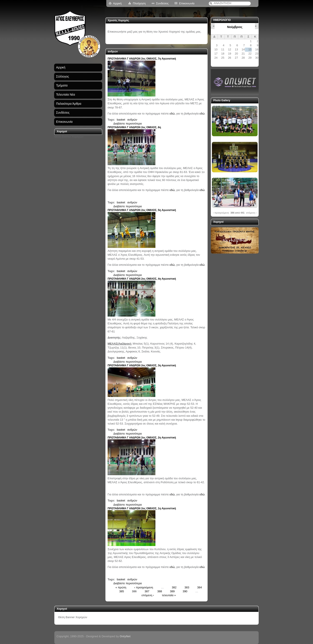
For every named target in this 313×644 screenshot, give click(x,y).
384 (200, 587)
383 (187, 587)
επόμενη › (148, 595)
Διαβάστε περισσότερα (128, 124)
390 (185, 591)
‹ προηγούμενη (144, 587)
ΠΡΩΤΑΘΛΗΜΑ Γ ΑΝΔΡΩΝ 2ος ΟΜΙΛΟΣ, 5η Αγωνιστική (142, 210)
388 (160, 591)
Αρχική (117, 3)
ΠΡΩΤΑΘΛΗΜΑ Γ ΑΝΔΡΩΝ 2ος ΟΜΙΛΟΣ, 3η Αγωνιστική (142, 365)
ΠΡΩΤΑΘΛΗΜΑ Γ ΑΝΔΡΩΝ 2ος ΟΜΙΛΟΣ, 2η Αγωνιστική (142, 438)
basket (121, 120)
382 (174, 587)
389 (172, 591)
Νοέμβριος (235, 27)
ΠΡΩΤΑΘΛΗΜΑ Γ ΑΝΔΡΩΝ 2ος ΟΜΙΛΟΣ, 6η (134, 127)
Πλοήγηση (139, 3)
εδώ (202, 114)
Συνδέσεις (162, 3)
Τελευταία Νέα (66, 95)
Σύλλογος (62, 76)
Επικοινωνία (187, 3)
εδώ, (172, 114)
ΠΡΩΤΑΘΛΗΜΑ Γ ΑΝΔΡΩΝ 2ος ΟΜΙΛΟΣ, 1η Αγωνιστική (142, 508)
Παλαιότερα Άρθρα (69, 104)
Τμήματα (62, 85)
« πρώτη (121, 587)
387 (147, 591)
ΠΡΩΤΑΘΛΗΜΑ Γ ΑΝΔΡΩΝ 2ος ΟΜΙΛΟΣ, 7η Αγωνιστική (142, 59)
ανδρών (132, 120)
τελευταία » (169, 595)
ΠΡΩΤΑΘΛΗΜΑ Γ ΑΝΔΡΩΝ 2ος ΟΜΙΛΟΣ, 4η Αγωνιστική (142, 279)
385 (122, 591)
